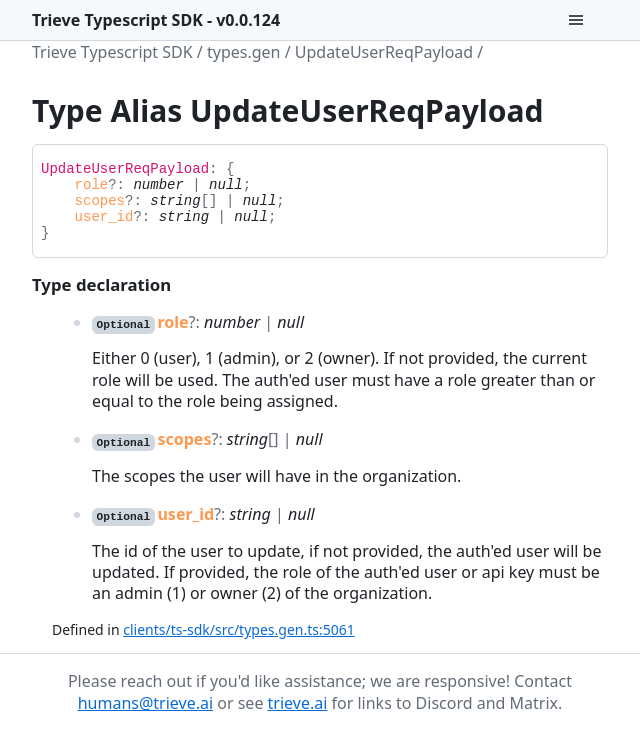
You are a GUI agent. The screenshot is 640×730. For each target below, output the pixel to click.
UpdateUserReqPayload (384, 52)
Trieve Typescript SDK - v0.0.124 (156, 20)
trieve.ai (298, 703)
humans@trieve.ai (145, 703)
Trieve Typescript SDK (112, 52)
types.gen (244, 52)
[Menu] (588, 20)
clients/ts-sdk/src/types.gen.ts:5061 (238, 629)
